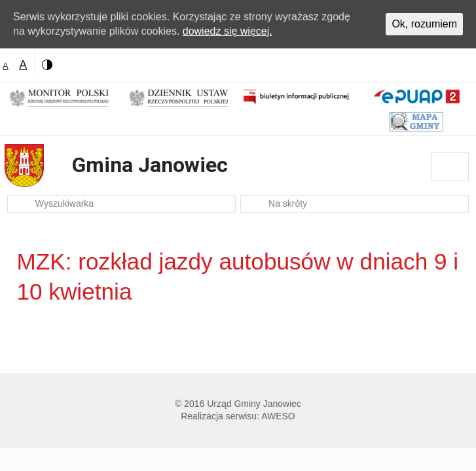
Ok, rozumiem (424, 24)
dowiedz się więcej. (228, 31)
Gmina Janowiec (150, 165)
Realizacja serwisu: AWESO (238, 416)
